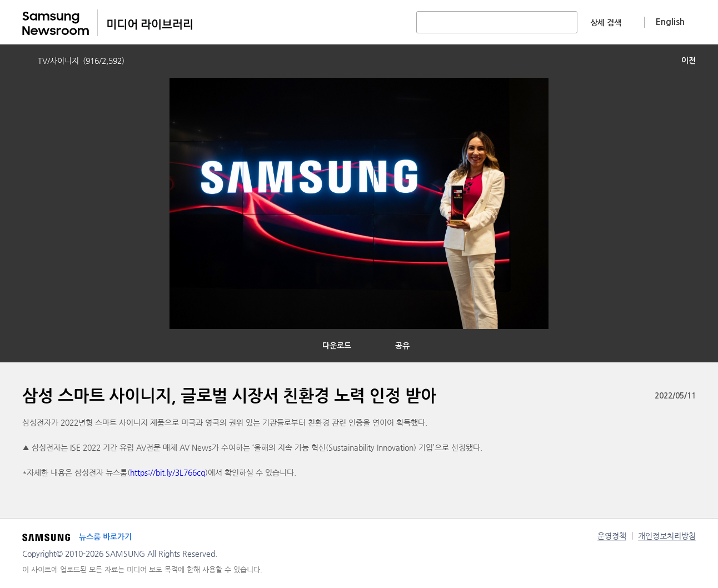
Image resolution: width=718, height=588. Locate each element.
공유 (402, 346)
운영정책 (612, 536)
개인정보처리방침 (667, 536)
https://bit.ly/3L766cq (168, 472)
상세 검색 (606, 23)
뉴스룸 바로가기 (105, 537)
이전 (689, 61)
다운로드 (337, 346)
